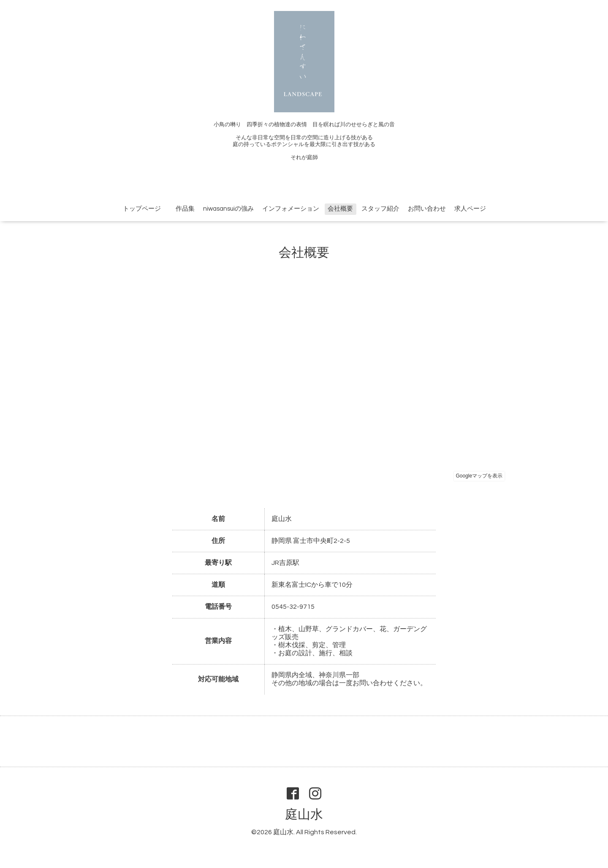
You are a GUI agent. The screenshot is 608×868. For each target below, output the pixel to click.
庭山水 (304, 815)
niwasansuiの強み (228, 209)
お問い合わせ (427, 209)
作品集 (182, 209)
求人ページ (470, 209)
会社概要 (340, 209)
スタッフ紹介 (380, 209)
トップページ (142, 209)
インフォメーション (291, 209)
